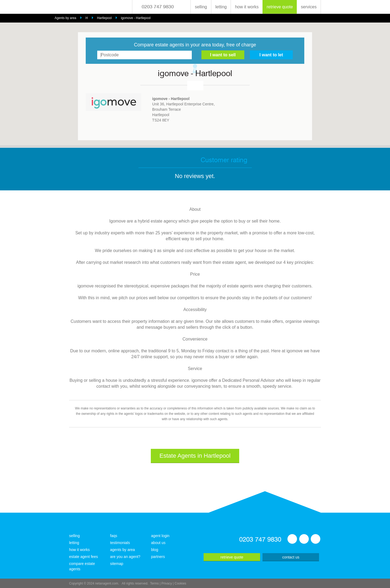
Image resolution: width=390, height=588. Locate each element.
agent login (160, 536)
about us (158, 543)
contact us (291, 557)
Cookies (180, 583)
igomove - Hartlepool (136, 18)
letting (221, 7)
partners (158, 557)
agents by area (123, 550)
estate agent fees (83, 557)
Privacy (167, 583)
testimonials (120, 543)
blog (155, 550)
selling (201, 7)
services (309, 7)
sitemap (117, 564)
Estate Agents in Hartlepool (195, 456)
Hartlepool (104, 18)
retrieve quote (280, 7)
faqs (114, 536)
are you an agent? (125, 557)
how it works (247, 7)
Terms (154, 583)
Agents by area (65, 18)
